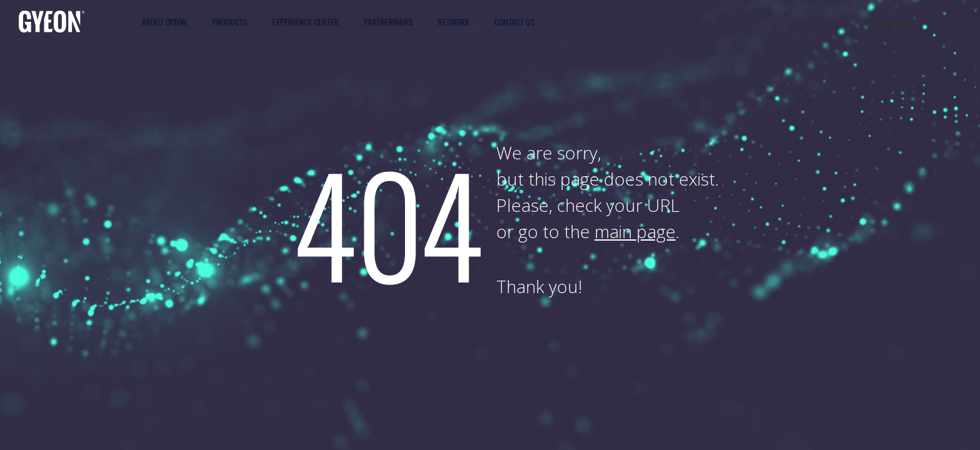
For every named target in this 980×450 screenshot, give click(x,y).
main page (635, 231)
